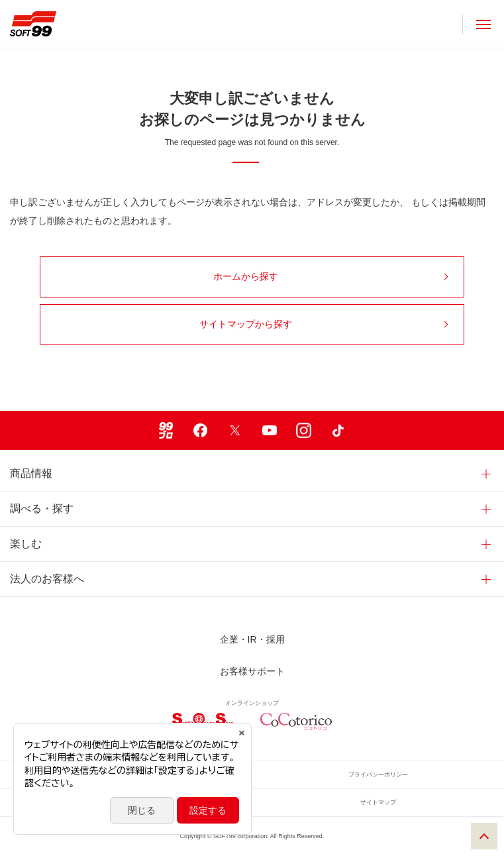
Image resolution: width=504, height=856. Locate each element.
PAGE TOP (484, 836)
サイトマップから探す (324, 324)
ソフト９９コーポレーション (33, 24)
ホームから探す (331, 276)
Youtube (270, 430)
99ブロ (166, 430)
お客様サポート (252, 671)
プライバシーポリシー (378, 775)
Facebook (201, 430)
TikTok (338, 430)
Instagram (304, 430)
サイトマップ (378, 802)
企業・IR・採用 (252, 639)
